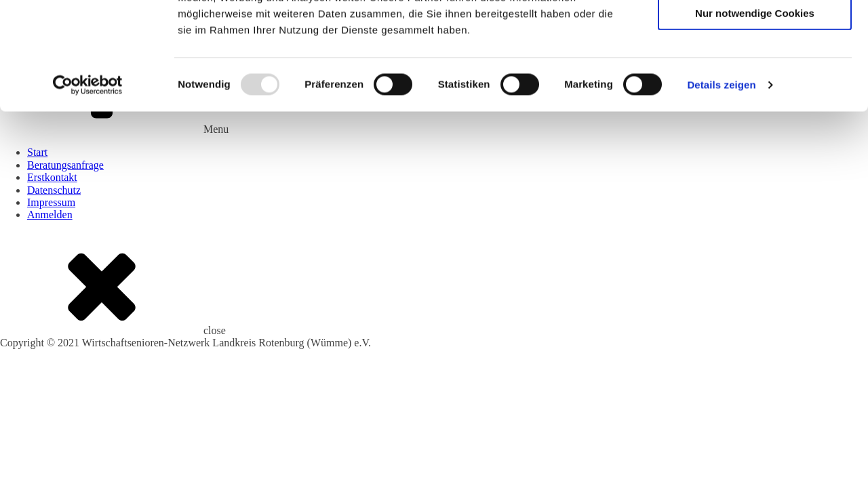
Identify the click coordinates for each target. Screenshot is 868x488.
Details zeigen (721, 185)
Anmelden (50, 215)
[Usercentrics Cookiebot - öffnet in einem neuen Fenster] (88, 186)
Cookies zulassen (755, 34)
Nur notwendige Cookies (755, 114)
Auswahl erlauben (755, 74)
